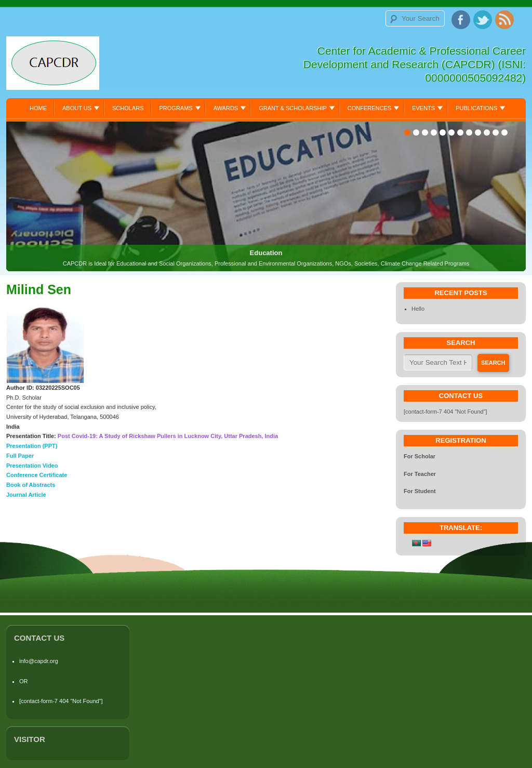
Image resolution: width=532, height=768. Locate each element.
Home (38, 108)
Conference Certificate (37, 475)
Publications (476, 108)
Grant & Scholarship (293, 108)
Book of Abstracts (31, 485)
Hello (418, 309)
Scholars (128, 108)
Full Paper (20, 456)
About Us (77, 108)
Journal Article (26, 495)
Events (423, 108)
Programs (176, 108)
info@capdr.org (39, 661)
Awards (226, 108)
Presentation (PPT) (32, 446)
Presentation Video (32, 466)
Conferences (369, 108)
